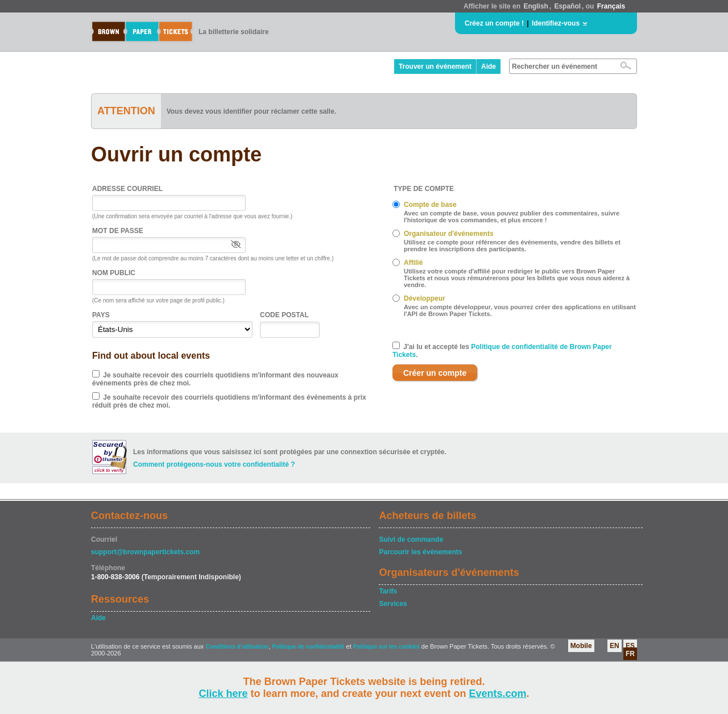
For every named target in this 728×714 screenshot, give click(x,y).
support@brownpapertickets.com (145, 552)
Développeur (425, 298)
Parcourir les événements (420, 552)
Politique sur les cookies (387, 647)
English (535, 6)
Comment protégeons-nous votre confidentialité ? (214, 464)
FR (630, 654)
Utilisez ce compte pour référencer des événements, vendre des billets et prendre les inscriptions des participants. (512, 246)
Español (567, 6)
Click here (223, 694)
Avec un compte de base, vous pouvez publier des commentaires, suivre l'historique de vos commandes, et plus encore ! (512, 217)
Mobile (581, 646)
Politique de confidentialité (308, 647)
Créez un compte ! (494, 23)
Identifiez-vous (556, 23)
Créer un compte (435, 373)
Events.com (498, 694)
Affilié (413, 263)
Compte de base (430, 205)
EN (615, 646)
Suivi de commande (411, 539)
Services (393, 604)
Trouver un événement (435, 67)
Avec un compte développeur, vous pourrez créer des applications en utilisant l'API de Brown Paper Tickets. (520, 310)
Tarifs (388, 591)
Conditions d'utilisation (237, 647)
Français (611, 6)
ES (630, 646)
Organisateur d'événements (449, 234)
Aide (489, 67)
